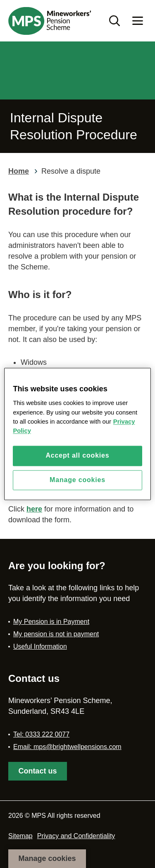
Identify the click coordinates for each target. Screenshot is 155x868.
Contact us (37, 771)
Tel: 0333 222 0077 (41, 734)
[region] (77, 434)
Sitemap (20, 836)
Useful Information (40, 646)
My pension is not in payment (56, 634)
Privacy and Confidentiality (76, 836)
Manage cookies (47, 858)
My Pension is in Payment (51, 622)
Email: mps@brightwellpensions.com (67, 747)
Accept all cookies (77, 456)
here (34, 509)
